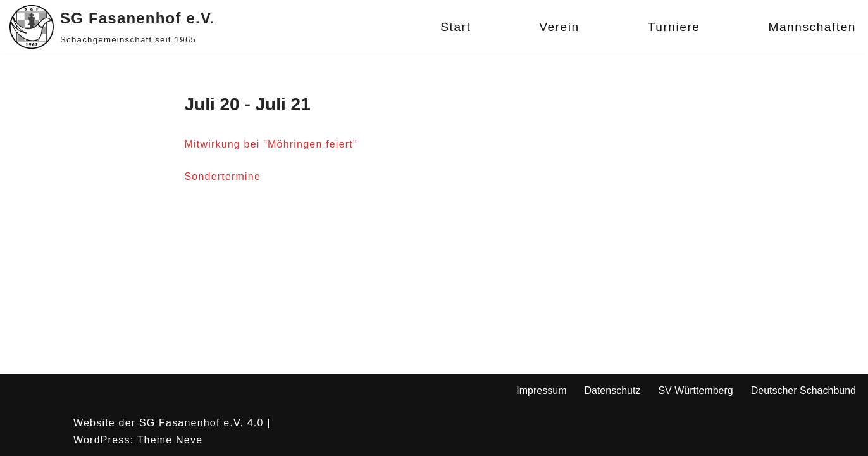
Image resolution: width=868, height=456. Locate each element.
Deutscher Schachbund (803, 390)
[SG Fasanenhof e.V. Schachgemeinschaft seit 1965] (112, 27)
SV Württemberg (695, 390)
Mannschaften (812, 27)
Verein (559, 27)
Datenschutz (612, 390)
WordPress (102, 440)
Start (456, 27)
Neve (189, 440)
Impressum (541, 390)
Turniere (674, 27)
